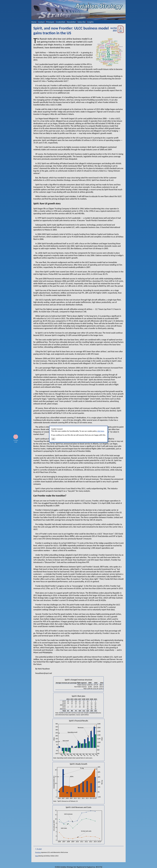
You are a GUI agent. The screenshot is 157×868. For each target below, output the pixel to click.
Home (34, 22)
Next (37, 856)
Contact (41, 22)
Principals (50, 22)
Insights (90, 22)
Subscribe (82, 22)
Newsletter (71, 22)
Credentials (61, 22)
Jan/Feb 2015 (117, 29)
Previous (38, 852)
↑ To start (38, 849)
